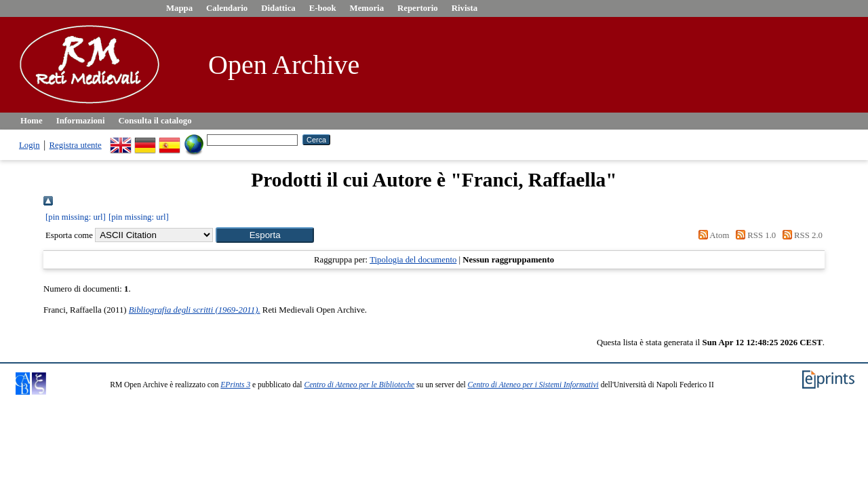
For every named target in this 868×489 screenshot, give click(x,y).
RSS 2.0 (800, 235)
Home (32, 121)
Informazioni (81, 121)
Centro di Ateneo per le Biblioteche (359, 385)
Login (29, 145)
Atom (711, 235)
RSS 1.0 (754, 235)
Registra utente (76, 145)
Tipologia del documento (413, 260)
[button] (265, 235)
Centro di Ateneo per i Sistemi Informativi (533, 385)
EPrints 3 (235, 385)
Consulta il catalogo (155, 121)
